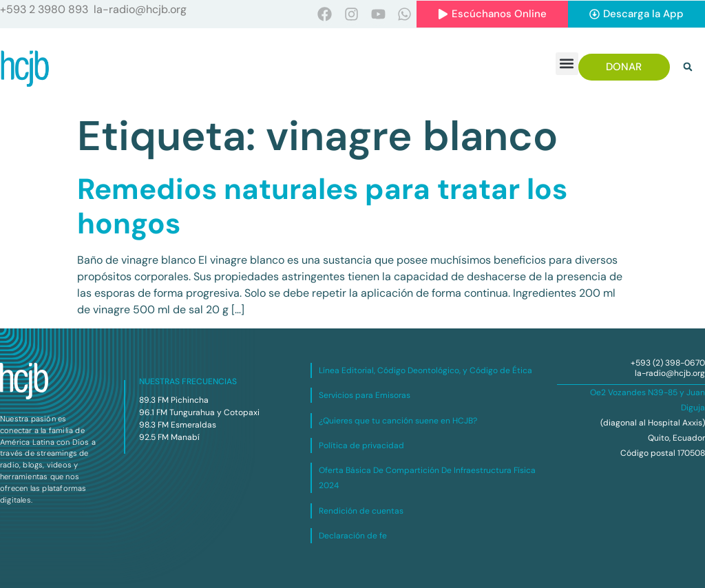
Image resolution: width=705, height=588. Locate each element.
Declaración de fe (353, 536)
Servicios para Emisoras (365, 395)
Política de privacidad (361, 445)
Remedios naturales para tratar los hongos (322, 206)
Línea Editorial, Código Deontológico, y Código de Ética (425, 370)
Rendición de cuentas (361, 511)
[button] (567, 64)
